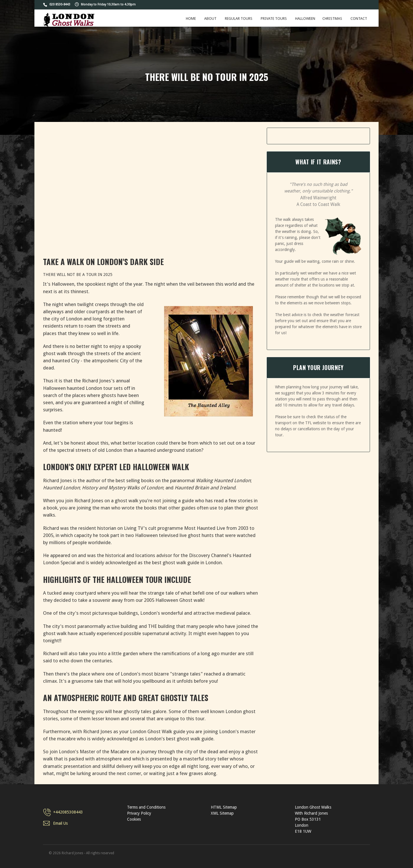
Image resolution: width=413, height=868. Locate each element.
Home (191, 19)
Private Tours (274, 19)
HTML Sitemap (224, 807)
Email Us (60, 823)
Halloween (305, 19)
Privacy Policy (139, 813)
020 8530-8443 (60, 4)
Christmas (332, 19)
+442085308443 (68, 812)
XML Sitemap (222, 813)
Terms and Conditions (146, 807)
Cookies (134, 819)
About (210, 19)
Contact (359, 19)
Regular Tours (239, 19)
